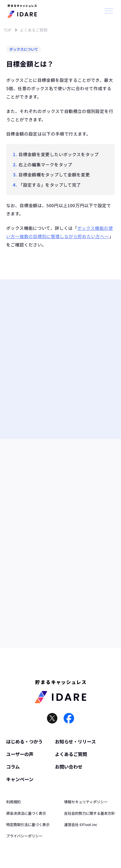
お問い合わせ (69, 767)
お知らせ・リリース (75, 741)
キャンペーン (20, 779)
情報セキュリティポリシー (86, 802)
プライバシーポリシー (24, 836)
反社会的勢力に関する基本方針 (89, 813)
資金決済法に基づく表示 (26, 813)
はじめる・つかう (24, 741)
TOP (8, 30)
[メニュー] (109, 11)
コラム (13, 767)
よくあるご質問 (34, 30)
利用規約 (13, 802)
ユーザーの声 (20, 754)
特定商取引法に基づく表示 (28, 825)
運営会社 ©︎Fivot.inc (81, 825)
